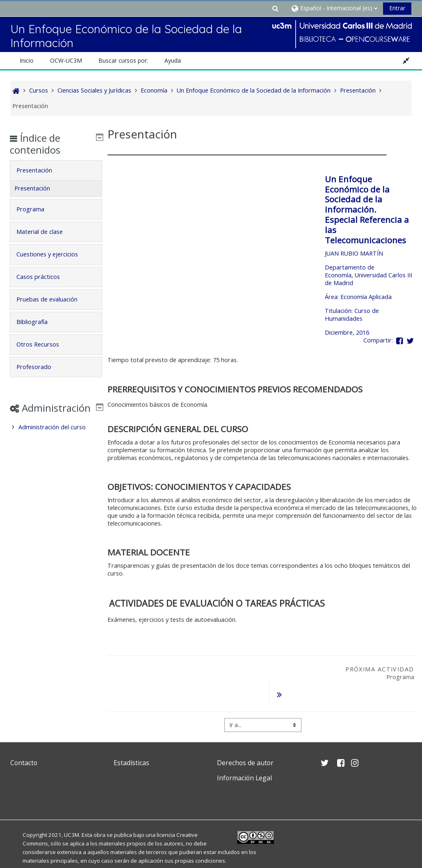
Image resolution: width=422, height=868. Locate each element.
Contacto (24, 742)
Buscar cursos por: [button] (123, 60)
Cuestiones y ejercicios (53, 254)
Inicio (27, 60)
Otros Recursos (43, 344)
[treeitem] (56, 439)
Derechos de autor (245, 742)
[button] (276, 8)
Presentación (40, 170)
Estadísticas (131, 742)
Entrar (397, 8)
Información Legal (244, 757)
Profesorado (40, 367)
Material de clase (45, 232)
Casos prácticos (44, 277)
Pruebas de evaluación (53, 299)
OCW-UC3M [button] (66, 60)
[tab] (56, 170)
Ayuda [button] (173, 60)
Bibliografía (38, 322)
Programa (36, 209)
